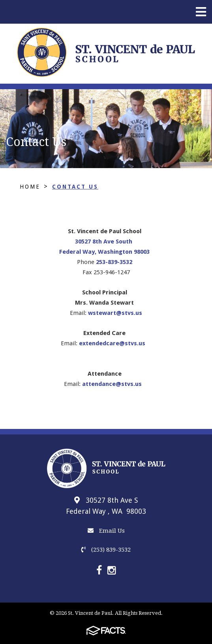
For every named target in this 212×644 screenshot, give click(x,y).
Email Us (106, 531)
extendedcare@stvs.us (112, 343)
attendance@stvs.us (112, 384)
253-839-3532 (114, 262)
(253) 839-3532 (106, 550)
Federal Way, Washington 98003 (104, 252)
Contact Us (75, 187)
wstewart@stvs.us (115, 313)
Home (30, 187)
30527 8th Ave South (104, 241)
